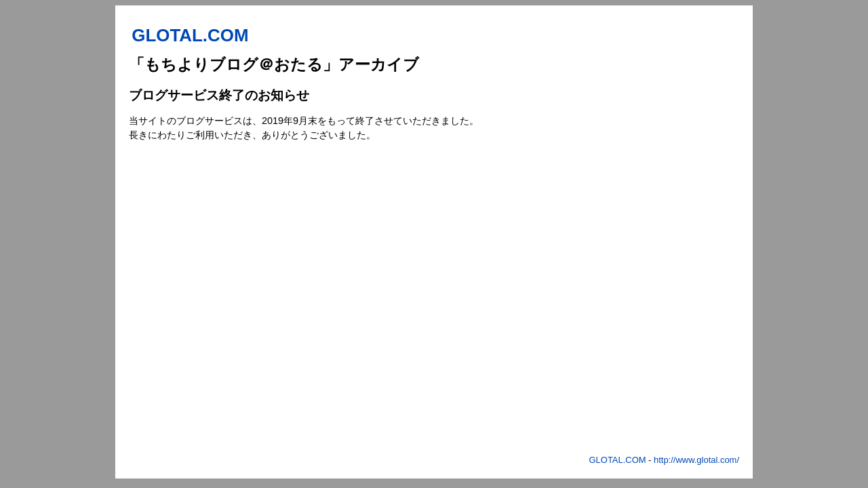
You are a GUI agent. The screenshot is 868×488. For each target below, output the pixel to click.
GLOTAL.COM (618, 460)
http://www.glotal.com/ (696, 460)
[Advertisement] (675, 247)
